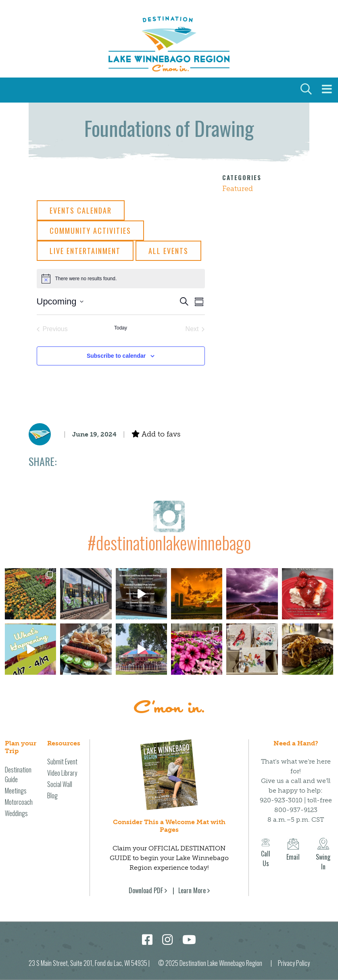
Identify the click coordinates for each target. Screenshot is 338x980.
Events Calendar (81, 210)
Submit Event (62, 762)
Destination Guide (18, 774)
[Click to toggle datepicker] (60, 301)
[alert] (121, 279)
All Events (168, 251)
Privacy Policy (294, 963)
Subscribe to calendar (116, 356)
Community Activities (90, 231)
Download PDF (146, 890)
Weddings (16, 813)
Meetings (16, 791)
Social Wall (60, 784)
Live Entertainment (85, 251)
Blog (52, 795)
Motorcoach (19, 802)
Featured (238, 189)
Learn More (192, 890)
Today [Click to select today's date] (121, 328)
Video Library (62, 773)
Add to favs (156, 434)
